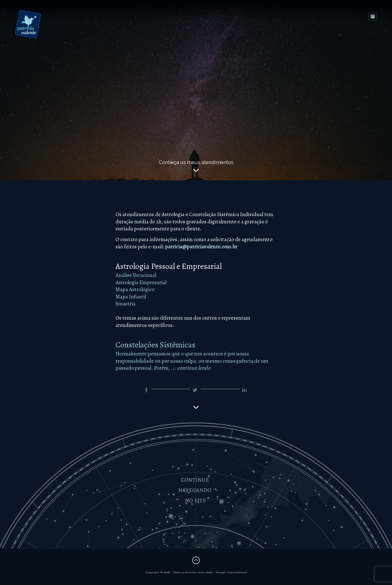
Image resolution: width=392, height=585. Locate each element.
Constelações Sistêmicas (155, 345)
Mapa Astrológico (135, 289)
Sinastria (125, 304)
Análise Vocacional (136, 275)
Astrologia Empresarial (141, 282)
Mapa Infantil (131, 297)
